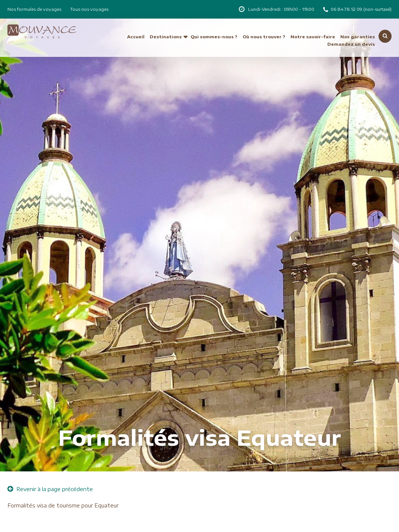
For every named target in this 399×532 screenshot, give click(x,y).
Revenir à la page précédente (50, 489)
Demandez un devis (351, 44)
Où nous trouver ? (264, 37)
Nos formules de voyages (34, 9)
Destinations (166, 37)
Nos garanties (358, 37)
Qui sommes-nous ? (214, 37)
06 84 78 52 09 (347, 9)
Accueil (136, 37)
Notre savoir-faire (313, 37)
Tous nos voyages (89, 9)
